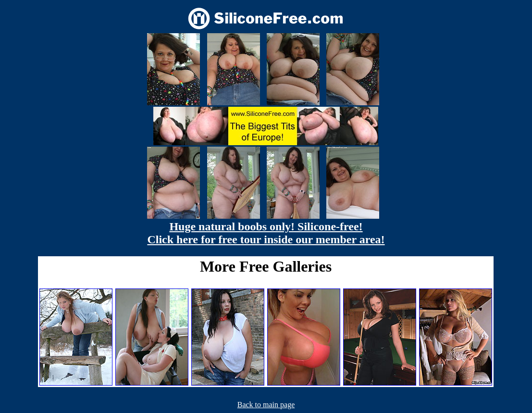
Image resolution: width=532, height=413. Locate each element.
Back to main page (266, 405)
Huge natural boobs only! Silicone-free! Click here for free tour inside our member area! (266, 233)
